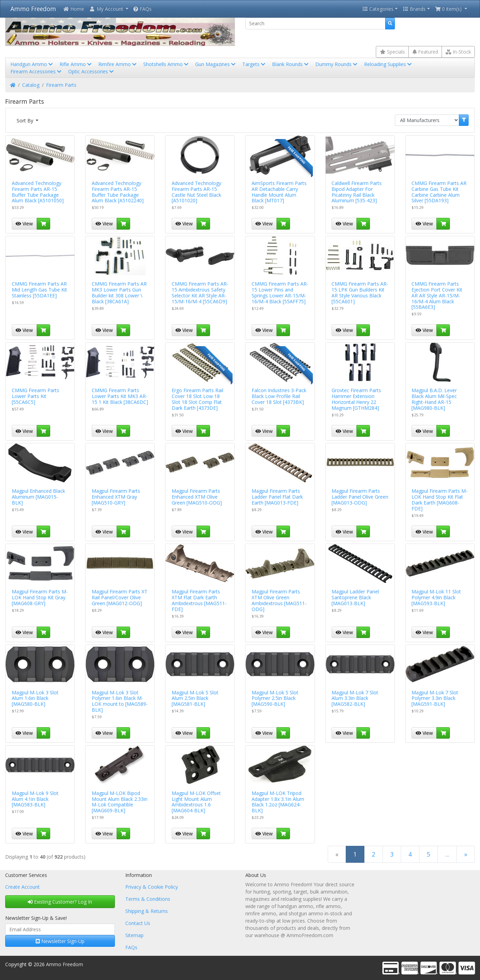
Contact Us (138, 923)
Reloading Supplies (388, 64)
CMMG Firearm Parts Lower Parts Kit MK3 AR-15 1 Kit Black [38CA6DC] (120, 396)
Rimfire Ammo (118, 64)
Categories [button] (378, 9)
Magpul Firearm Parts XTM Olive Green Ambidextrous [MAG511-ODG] (279, 600)
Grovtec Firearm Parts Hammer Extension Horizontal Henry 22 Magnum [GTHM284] (356, 399)
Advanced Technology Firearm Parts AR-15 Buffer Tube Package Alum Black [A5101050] (38, 192)
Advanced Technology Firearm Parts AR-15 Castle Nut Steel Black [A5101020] (196, 192)
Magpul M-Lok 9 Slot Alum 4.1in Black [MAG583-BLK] (35, 799)
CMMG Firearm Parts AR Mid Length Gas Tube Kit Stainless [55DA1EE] (39, 290)
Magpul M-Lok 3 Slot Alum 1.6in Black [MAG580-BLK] (35, 698)
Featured (425, 52)
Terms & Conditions (148, 899)
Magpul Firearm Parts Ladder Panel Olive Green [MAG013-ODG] (360, 497)
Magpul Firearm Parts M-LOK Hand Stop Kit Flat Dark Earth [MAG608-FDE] (440, 500)
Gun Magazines (216, 64)
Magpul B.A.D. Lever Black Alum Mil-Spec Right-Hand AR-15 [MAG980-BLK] (434, 399)
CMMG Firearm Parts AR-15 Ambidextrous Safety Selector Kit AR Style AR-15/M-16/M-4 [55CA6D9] (200, 292)
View (24, 224)
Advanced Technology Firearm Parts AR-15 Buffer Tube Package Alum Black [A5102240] (118, 192)
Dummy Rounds (337, 64)
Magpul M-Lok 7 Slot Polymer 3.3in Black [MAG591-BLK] (435, 698)
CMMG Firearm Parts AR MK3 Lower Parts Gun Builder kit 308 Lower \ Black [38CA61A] (119, 292)
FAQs (142, 9)
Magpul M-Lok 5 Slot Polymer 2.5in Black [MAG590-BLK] (275, 698)
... (447, 854)
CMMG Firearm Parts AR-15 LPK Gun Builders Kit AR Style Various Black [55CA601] (360, 292)
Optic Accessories (92, 71)
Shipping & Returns (147, 911)
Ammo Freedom (33, 9)
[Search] (315, 24)
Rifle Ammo (76, 64)
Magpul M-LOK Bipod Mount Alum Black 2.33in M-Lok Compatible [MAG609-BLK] (120, 802)
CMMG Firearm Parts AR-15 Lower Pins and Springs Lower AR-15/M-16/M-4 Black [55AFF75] (280, 292)
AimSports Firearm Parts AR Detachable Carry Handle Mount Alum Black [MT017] (279, 192)
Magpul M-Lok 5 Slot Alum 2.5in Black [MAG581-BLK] (195, 698)
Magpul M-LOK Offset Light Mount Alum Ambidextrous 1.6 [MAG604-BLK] (196, 802)
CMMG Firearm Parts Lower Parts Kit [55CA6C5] (35, 396)
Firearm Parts (61, 85)
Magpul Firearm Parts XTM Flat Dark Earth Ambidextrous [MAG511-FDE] (199, 600)
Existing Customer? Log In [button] (60, 902)
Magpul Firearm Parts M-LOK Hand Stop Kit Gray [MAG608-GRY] (40, 597)
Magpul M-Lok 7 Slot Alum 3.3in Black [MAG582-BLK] (355, 698)
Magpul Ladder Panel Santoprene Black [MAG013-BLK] (355, 597)
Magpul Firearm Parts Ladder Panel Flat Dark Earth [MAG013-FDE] (277, 497)
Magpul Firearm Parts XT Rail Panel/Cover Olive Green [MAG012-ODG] (120, 597)
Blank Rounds (291, 64)
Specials (392, 52)
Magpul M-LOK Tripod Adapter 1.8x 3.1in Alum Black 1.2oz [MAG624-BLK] (278, 802)
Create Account (22, 887)
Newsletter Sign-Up (60, 941)
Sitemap (134, 935)
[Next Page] (466, 854)
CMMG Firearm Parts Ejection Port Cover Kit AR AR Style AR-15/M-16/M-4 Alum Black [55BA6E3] (437, 295)
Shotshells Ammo (166, 64)
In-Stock (458, 52)
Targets (254, 64)
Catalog (31, 85)
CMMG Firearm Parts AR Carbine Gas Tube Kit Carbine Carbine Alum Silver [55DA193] (439, 192)
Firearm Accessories (37, 71)
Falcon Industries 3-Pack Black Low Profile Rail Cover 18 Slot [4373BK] (279, 396)
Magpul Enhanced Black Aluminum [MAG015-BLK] (38, 497)
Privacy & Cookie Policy (152, 887)
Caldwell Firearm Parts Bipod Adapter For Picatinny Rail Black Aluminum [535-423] (357, 192)
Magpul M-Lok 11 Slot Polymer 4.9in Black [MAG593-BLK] (436, 597)
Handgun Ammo (32, 64)
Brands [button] (414, 9)
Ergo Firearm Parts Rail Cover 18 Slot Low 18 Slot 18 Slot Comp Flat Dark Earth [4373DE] (197, 399)
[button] (109, 9)
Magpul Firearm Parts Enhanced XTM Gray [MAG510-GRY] (116, 497)
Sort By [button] (26, 121)
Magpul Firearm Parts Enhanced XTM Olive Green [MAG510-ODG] (197, 497)
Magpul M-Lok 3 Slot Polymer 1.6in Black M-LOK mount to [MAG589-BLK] (120, 701)
